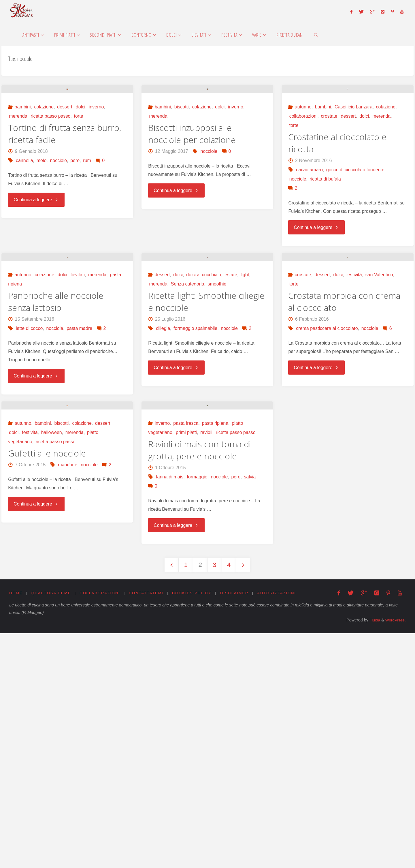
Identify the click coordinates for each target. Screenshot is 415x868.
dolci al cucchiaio (204, 431)
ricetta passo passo (51, 195)
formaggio (197, 712)
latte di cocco (29, 485)
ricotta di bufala (325, 257)
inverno (96, 185)
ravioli (206, 667)
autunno (303, 185)
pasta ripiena (215, 658)
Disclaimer (235, 828)
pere (75, 239)
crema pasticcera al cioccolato (327, 485)
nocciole (58, 239)
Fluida (373, 855)
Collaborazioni (100, 828)
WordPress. (395, 855)
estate (231, 431)
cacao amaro (309, 248)
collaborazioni (303, 195)
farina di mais (170, 712)
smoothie (217, 440)
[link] (316, 35)
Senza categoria (188, 440)
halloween (52, 667)
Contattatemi (147, 828)
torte (78, 195)
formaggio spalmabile (195, 485)
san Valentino (379, 431)
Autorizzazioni (278, 828)
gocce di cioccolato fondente (355, 248)
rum (87, 239)
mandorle (68, 699)
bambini (23, 185)
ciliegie (163, 485)
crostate (329, 195)
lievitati (78, 431)
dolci (81, 185)
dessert (65, 185)
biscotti (182, 185)
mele (42, 239)
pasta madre (79, 485)
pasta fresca (186, 658)
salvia (250, 712)
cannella (24, 239)
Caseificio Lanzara (354, 185)
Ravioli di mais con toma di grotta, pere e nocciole (199, 685)
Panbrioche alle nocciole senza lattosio (56, 458)
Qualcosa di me (51, 828)
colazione (44, 185)
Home (16, 828)
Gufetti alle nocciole (47, 688)
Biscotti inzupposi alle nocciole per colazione (192, 212)
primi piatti (186, 667)
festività (354, 431)
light (245, 431)
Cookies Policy (193, 828)
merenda (18, 195)
